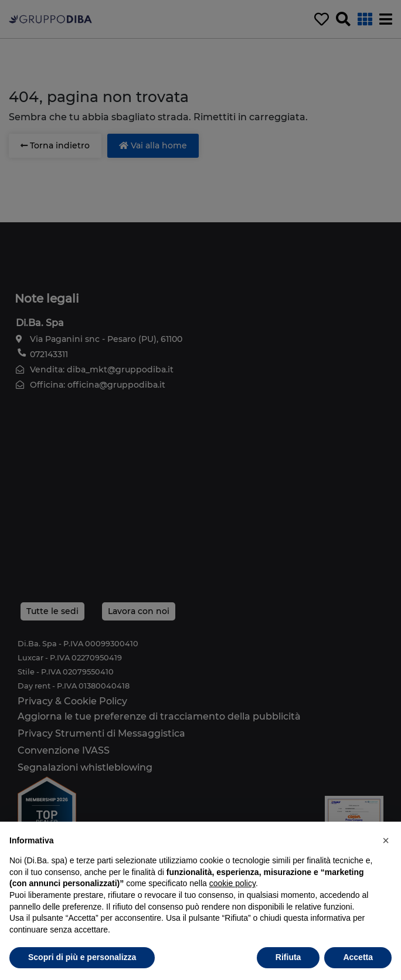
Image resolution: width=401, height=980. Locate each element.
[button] (386, 840)
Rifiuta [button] (288, 957)
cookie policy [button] (232, 883)
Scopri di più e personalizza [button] (82, 957)
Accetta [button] (358, 957)
